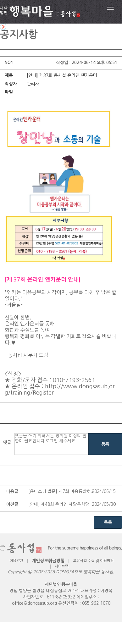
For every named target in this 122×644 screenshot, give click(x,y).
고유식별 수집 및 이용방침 (93, 561)
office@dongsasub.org (34, 603)
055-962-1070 (96, 603)
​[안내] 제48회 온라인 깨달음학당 (59, 504)
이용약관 (16, 561)
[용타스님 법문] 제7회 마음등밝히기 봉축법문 (64, 491)
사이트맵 (62, 566)
